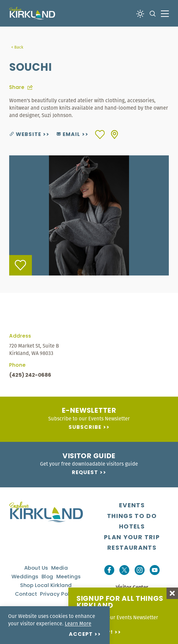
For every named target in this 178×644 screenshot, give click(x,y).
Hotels (132, 527)
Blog (47, 577)
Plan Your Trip (132, 538)
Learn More (78, 623)
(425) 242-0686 (30, 375)
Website (26, 135)
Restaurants (132, 548)
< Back (17, 47)
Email (68, 135)
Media (60, 568)
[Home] (32, 13)
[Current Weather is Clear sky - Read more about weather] (140, 13)
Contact (26, 594)
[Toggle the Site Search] (153, 13)
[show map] (115, 135)
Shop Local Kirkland (46, 586)
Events (132, 506)
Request (85, 473)
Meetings (69, 577)
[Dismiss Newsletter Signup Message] (172, 593)
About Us (36, 568)
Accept (81, 635)
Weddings (25, 577)
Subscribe (85, 428)
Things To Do (132, 516)
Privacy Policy (59, 594)
